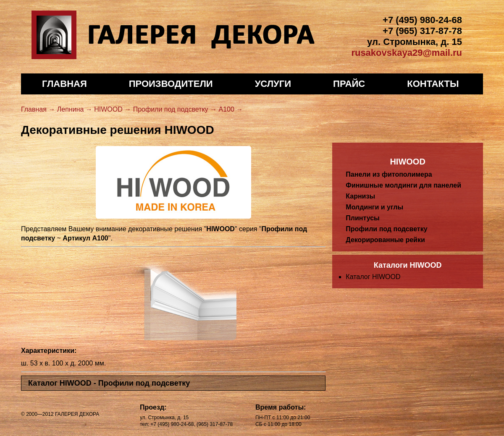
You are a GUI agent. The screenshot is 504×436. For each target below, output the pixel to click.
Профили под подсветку (386, 229)
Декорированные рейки (385, 240)
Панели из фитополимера (389, 174)
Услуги (273, 84)
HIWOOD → (113, 109)
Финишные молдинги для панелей (403, 185)
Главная (64, 84)
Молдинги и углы (374, 207)
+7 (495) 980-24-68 (422, 20)
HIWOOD (407, 162)
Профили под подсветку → (175, 109)
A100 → (231, 109)
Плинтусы (362, 218)
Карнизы (360, 196)
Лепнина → (75, 109)
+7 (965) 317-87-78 (422, 31)
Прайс (349, 84)
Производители (171, 84)
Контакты (433, 84)
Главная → (38, 109)
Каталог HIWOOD (373, 277)
